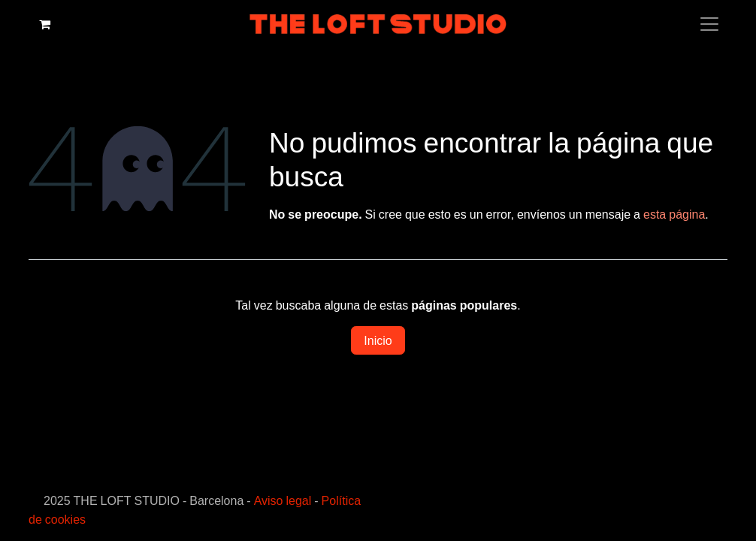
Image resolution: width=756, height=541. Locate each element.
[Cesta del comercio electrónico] (44, 24)
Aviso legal (283, 500)
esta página (674, 214)
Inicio (378, 340)
